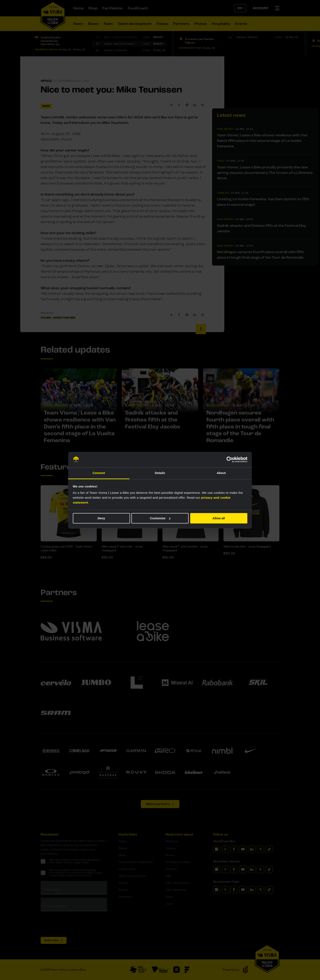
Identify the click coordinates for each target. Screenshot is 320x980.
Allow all (219, 518)
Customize (160, 518)
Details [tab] (160, 473)
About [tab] (221, 473)
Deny (101, 518)
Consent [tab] (99, 473)
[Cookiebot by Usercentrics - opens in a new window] (229, 459)
